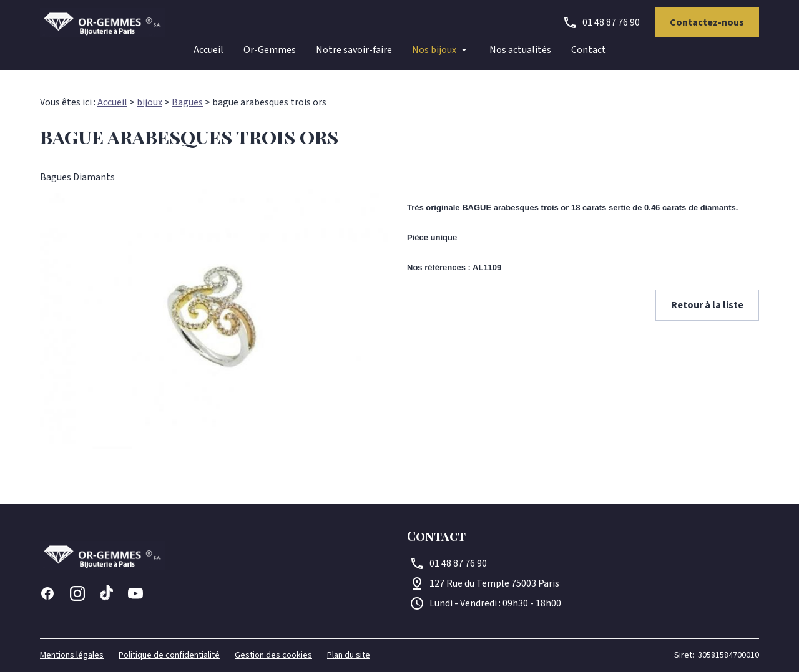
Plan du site (349, 655)
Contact (589, 50)
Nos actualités (520, 50)
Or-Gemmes (270, 50)
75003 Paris (494, 583)
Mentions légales (72, 655)
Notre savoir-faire (354, 50)
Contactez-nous (707, 22)
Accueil (208, 50)
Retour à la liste (707, 305)
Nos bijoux (434, 50)
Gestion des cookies (273, 655)
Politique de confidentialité (169, 655)
